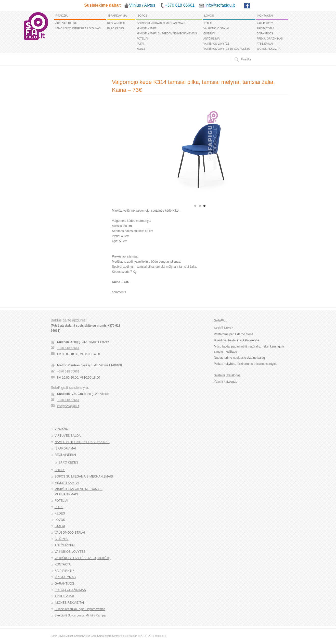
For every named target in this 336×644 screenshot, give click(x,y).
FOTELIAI (142, 39)
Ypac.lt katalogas (225, 382)
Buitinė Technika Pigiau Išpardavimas (80, 609)
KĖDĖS (141, 49)
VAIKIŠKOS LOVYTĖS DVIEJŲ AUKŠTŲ (227, 49)
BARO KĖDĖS (116, 28)
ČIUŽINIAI (209, 34)
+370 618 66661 (68, 348)
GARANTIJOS (265, 34)
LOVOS (209, 16)
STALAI (208, 23)
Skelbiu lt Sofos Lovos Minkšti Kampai (80, 615)
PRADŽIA (62, 16)
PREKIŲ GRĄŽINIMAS (270, 39)
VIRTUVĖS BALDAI (66, 23)
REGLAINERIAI (116, 23)
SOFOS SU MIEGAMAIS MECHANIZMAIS (161, 23)
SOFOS (142, 16)
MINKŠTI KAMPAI (147, 28)
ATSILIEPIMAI (265, 44)
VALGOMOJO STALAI (216, 28)
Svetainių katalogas (227, 375)
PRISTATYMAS (266, 28)
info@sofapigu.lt (68, 406)
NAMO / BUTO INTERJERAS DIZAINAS (78, 28)
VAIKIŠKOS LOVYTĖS (216, 44)
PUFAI (140, 44)
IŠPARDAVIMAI (118, 16)
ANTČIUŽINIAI (212, 39)
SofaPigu (221, 320)
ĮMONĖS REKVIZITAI (269, 49)
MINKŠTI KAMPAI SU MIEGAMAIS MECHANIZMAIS (167, 34)
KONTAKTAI (265, 16)
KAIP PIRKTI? (265, 23)
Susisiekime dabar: (103, 5)
